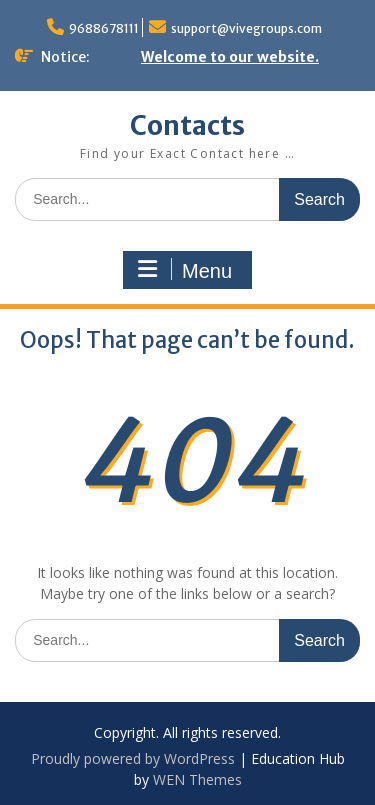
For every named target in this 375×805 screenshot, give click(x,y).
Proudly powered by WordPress (133, 758)
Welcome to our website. (230, 57)
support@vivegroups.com (246, 28)
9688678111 (104, 28)
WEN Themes (197, 779)
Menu (185, 270)
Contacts (187, 125)
